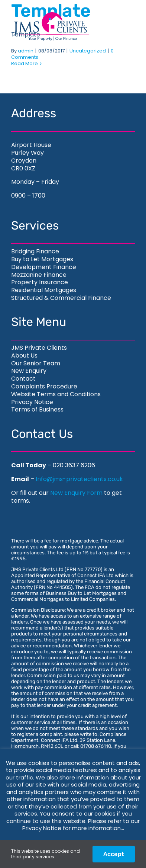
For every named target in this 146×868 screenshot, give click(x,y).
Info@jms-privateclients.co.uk (79, 479)
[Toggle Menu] (121, 27)
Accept (114, 854)
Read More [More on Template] (25, 63)
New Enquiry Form (76, 493)
